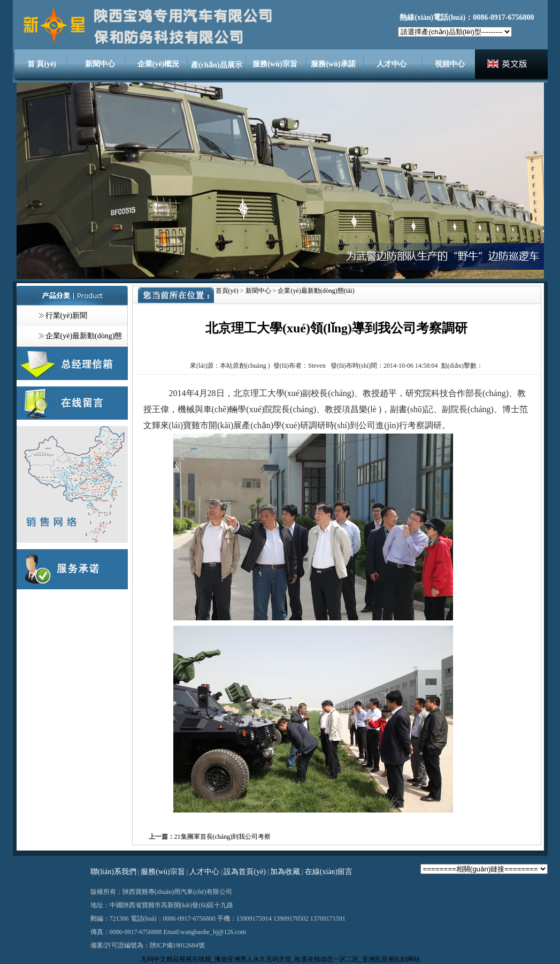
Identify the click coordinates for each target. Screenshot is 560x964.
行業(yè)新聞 (67, 316)
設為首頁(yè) (245, 872)
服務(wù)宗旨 (275, 64)
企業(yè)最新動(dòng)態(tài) (316, 291)
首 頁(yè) (42, 64)
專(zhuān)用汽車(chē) (177, 892)
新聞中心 (100, 64)
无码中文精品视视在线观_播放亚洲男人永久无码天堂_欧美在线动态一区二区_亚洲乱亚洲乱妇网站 (280, 959)
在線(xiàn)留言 (329, 872)
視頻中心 (450, 64)
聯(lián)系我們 (113, 872)
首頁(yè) (227, 291)
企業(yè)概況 (159, 64)
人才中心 (392, 64)
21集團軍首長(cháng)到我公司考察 (223, 837)
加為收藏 (285, 872)
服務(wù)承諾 (333, 64)
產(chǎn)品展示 (216, 65)
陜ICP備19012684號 (177, 945)
